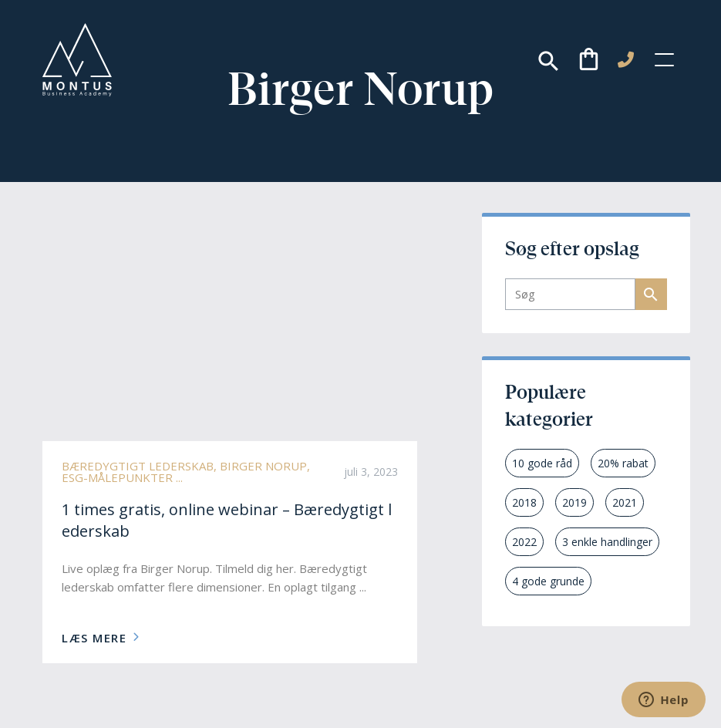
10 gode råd (542, 463)
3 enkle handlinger (607, 542)
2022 (524, 542)
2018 (524, 502)
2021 (625, 502)
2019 (574, 502)
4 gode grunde (548, 581)
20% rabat (623, 463)
